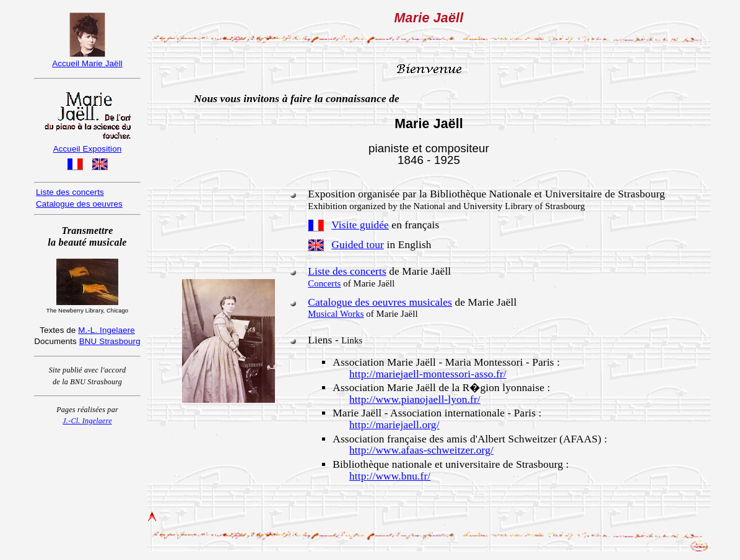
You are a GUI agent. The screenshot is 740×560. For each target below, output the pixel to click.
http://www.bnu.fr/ (390, 476)
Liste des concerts (347, 271)
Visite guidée (360, 225)
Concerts (324, 283)
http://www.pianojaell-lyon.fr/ (415, 399)
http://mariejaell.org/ (394, 425)
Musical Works (336, 314)
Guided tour (358, 245)
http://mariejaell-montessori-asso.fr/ (428, 374)
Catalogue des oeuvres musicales (380, 302)
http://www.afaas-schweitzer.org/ (421, 450)
